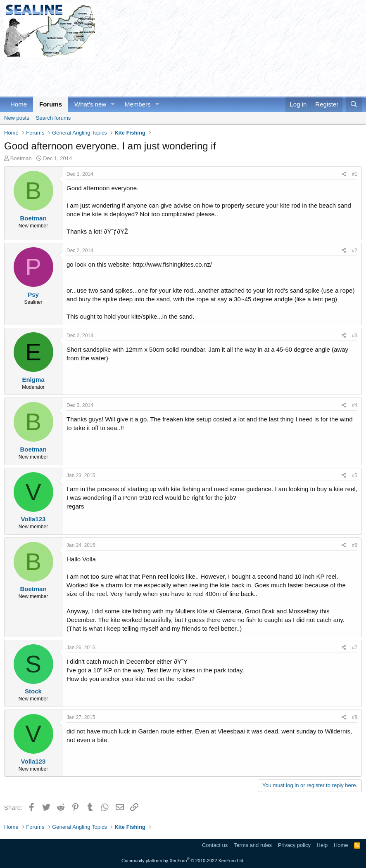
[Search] (354, 104)
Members (138, 104)
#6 (355, 545)
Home (19, 104)
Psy (33, 294)
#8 (355, 717)
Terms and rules (253, 845)
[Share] (344, 174)
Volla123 (33, 519)
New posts (17, 118)
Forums (51, 104)
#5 (355, 475)
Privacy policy (294, 845)
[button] (113, 104)
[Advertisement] (154, 76)
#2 (355, 251)
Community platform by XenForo (183, 861)
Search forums (53, 118)
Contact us (215, 845)
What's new (90, 104)
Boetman (21, 158)
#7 (355, 648)
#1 (355, 174)
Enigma (33, 380)
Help (322, 845)
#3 (355, 336)
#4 (355, 405)
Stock (33, 691)
